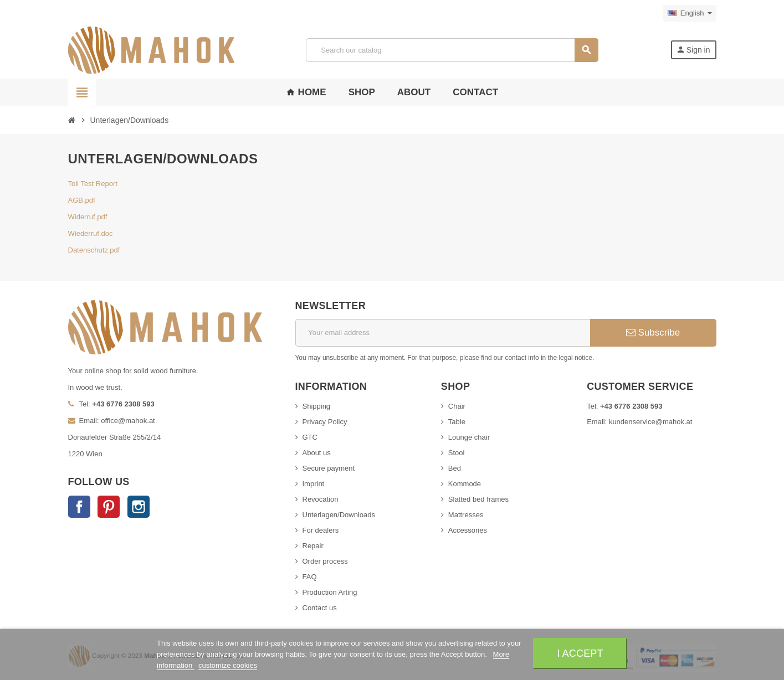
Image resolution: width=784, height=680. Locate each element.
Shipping (317, 406)
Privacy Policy (325, 422)
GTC (310, 437)
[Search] (452, 50)
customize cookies (228, 665)
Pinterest (109, 507)
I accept (580, 653)
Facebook (79, 507)
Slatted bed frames (478, 499)
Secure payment (329, 468)
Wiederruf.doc (91, 233)
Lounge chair (469, 437)
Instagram (139, 507)
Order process (325, 561)
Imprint (314, 484)
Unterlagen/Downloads (339, 515)
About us (317, 453)
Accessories (468, 530)
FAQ (310, 577)
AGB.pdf (82, 200)
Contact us (320, 608)
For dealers (321, 530)
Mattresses (466, 515)
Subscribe (653, 333)
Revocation (321, 499)
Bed (455, 468)
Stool (457, 453)
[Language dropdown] (690, 13)
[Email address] (443, 333)
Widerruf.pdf (88, 217)
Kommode (465, 484)
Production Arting (330, 592)
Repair (313, 546)
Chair (457, 406)
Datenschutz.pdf (94, 250)
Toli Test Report (93, 184)
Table (457, 422)
